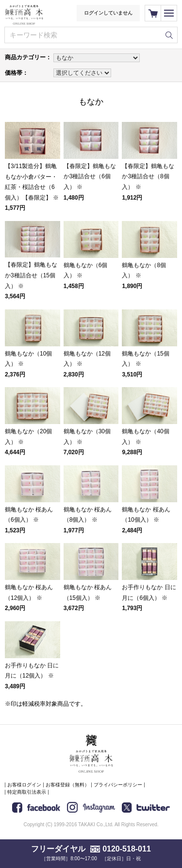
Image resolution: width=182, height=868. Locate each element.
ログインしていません (108, 13)
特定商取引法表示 (27, 792)
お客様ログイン (24, 785)
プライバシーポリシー (118, 785)
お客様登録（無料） (67, 785)
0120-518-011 (127, 849)
